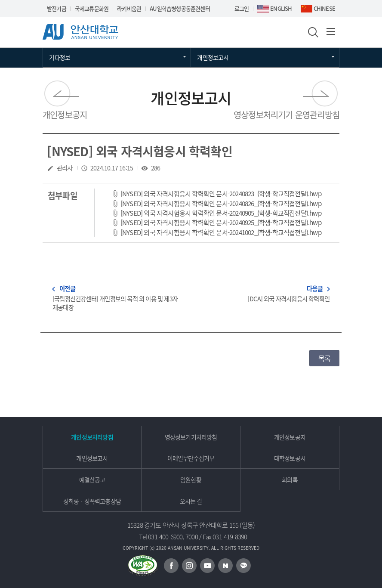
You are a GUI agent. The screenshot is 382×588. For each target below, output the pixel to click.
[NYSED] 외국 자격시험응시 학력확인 (139, 151)
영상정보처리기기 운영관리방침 (286, 115)
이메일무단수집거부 (191, 458)
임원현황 (191, 480)
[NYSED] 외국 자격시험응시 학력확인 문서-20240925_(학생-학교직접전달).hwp (221, 222)
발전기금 (57, 8)
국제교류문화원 (92, 8)
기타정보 (60, 57)
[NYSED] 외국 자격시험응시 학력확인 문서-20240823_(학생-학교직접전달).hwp (221, 193)
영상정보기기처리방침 (191, 437)
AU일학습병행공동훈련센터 (180, 8)
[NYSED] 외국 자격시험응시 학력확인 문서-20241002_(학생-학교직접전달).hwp (221, 232)
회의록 (290, 480)
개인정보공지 (65, 115)
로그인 (242, 8)
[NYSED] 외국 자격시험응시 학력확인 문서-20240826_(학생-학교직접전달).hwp (221, 203)
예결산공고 (92, 480)
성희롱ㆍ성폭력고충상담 (92, 501)
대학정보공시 (290, 458)
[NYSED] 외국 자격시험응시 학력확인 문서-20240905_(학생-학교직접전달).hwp (221, 213)
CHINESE (324, 8)
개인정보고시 (213, 57)
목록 (324, 358)
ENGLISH (281, 8)
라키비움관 (129, 8)
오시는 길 (191, 501)
